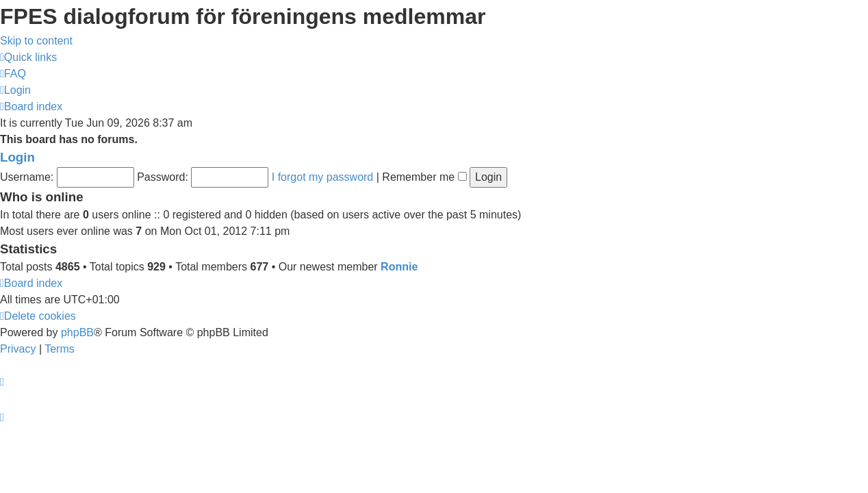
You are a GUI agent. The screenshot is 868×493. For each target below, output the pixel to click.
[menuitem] (13, 74)
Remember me (424, 177)
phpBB (77, 332)
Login (17, 157)
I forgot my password (323, 177)
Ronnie (399, 267)
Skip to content (36, 41)
